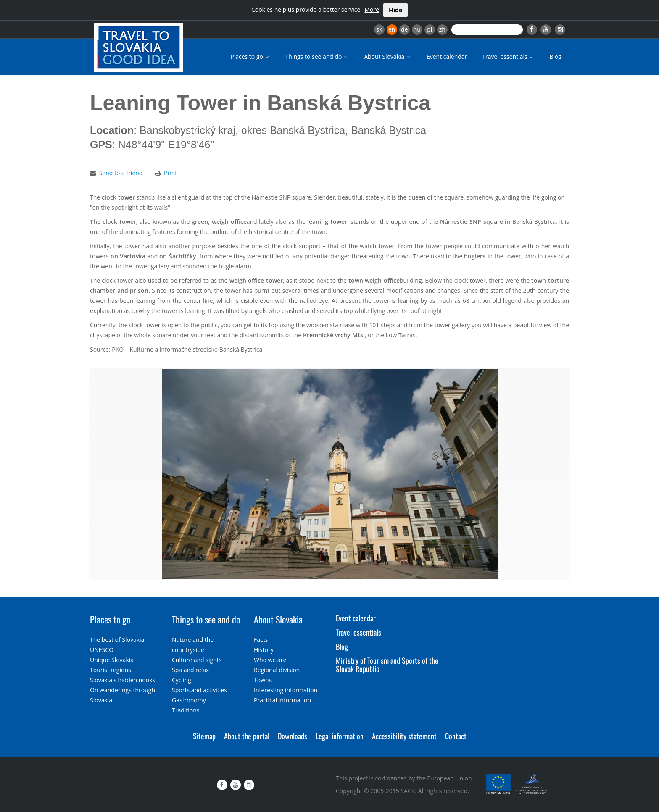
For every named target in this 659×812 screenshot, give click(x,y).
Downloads (293, 736)
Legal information (340, 736)
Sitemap (204, 736)
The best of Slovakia (117, 640)
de (404, 29)
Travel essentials (508, 56)
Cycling (182, 680)
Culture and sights (197, 660)
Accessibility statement (404, 736)
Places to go (250, 56)
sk (379, 29)
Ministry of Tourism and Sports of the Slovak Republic (387, 665)
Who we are (270, 660)
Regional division (277, 670)
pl (430, 29)
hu (417, 29)
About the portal (247, 736)
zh (442, 29)
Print (170, 173)
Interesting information (286, 690)
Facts (261, 640)
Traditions (186, 710)
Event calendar (447, 56)
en (392, 29)
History (264, 650)
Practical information (282, 700)
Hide (395, 10)
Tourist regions (111, 670)
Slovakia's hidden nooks (123, 680)
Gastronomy (189, 700)
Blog (555, 56)
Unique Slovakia (112, 660)
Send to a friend (121, 173)
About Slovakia (388, 56)
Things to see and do (317, 56)
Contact (456, 736)
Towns (263, 680)
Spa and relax (190, 670)
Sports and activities (199, 690)
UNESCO (102, 650)
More (372, 9)
